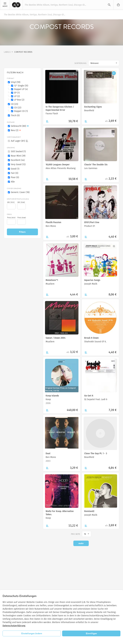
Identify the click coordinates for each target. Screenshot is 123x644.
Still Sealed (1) (18, 151)
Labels (7, 52)
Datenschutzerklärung (14, 626)
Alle (13, 182)
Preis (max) (22, 218)
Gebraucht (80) (20, 126)
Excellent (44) (18, 160)
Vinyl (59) (16, 82)
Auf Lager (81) (20, 141)
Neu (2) (16, 130)
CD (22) (18, 108)
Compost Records (23, 52)
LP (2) (17, 96)
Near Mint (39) (18, 156)
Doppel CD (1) (21, 111)
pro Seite (76, 534)
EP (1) (17, 93)
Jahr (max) (21, 202)
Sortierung (80, 63)
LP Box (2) (19, 100)
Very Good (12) (18, 164)
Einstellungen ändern (32, 633)
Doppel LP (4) (21, 89)
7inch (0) (15, 115)
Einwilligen (91, 633)
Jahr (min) (11, 202)
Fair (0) (15, 173)
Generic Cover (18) (20, 192)
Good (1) (15, 169)
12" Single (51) (21, 86)
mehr (81, 543)
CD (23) (14, 104)
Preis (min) (11, 218)
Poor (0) (15, 177)
